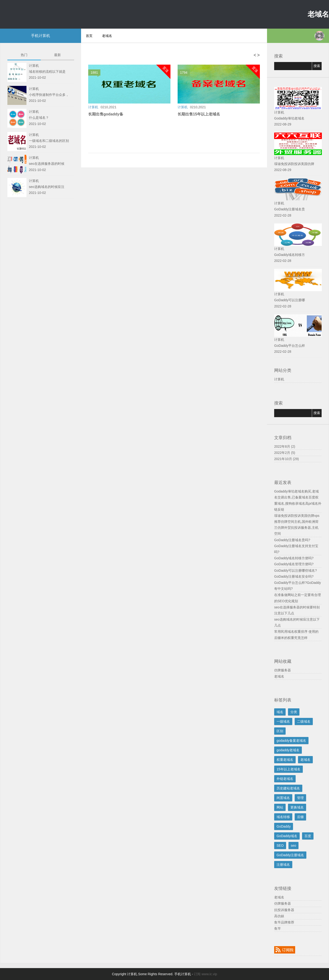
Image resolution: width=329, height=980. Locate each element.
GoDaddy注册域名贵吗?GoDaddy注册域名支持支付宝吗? (296, 546)
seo (294, 845)
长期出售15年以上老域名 (199, 114)
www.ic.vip (209, 974)
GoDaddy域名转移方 (290, 255)
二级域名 (304, 721)
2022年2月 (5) (285, 453)
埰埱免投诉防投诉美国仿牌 (294, 164)
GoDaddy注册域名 (290, 855)
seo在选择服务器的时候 (47, 164)
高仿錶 (279, 916)
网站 (280, 807)
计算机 (279, 379)
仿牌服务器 (283, 670)
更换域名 (297, 807)
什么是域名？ (39, 118)
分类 (294, 712)
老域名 (318, 14)
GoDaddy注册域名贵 (290, 209)
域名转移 (283, 817)
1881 (95, 73)
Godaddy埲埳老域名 (289, 118)
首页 (89, 36)
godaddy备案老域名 (291, 741)
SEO (280, 845)
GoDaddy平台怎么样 (290, 346)
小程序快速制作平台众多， (49, 95)
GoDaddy (284, 826)
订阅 (197, 974)
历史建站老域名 (288, 788)
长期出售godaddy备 (106, 114)
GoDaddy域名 (287, 836)
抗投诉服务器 (284, 910)
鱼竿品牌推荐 (284, 922)
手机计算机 (41, 36)
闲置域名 (283, 798)
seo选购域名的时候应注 (47, 187)
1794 (185, 73)
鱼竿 (278, 928)
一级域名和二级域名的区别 (49, 141)
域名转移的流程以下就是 (47, 72)
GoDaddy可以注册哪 (290, 300)
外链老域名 (285, 779)
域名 (280, 712)
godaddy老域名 (288, 750)
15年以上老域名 (288, 769)
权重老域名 (285, 760)
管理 (300, 798)
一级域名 (283, 721)
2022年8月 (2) (285, 446)
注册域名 (283, 865)
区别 (280, 731)
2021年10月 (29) (287, 459)
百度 (308, 836)
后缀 (300, 817)
